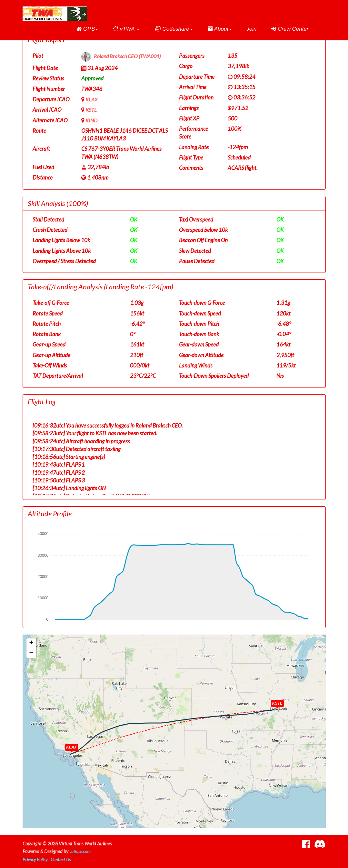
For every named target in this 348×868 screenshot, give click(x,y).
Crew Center (290, 29)
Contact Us (63, 859)
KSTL (91, 110)
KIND (92, 120)
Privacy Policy (36, 859)
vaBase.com (81, 851)
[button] (87, 29)
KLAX (92, 99)
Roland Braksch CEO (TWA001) (129, 56)
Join (251, 29)
